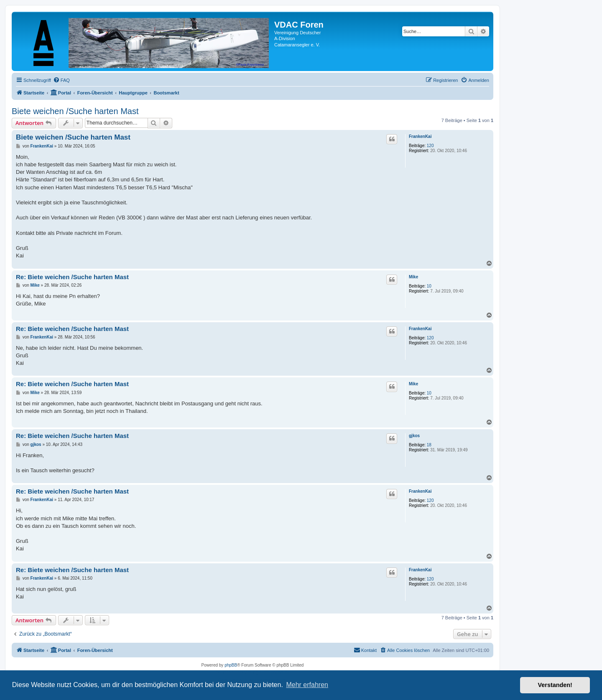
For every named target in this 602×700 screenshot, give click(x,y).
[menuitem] (61, 80)
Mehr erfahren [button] (307, 685)
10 (429, 286)
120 (430, 146)
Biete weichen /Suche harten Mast (75, 111)
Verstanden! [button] (555, 685)
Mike (413, 277)
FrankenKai (420, 136)
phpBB (231, 665)
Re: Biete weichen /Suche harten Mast (72, 277)
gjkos (414, 436)
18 (429, 445)
